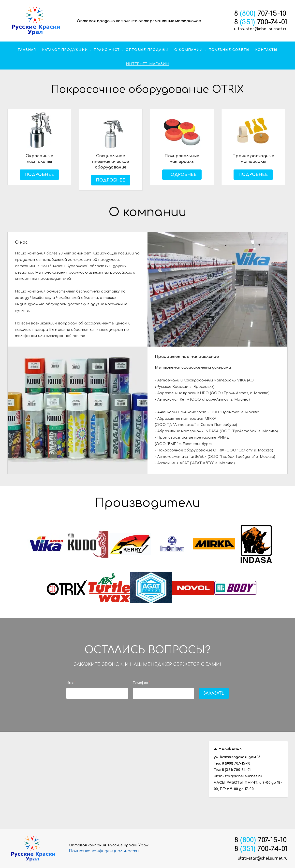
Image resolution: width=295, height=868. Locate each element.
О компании (188, 50)
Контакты (266, 50)
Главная (27, 50)
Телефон (141, 683)
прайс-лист (107, 50)
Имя (71, 683)
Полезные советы (229, 50)
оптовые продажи (147, 50)
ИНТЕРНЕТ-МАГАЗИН (147, 64)
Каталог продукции (65, 50)
